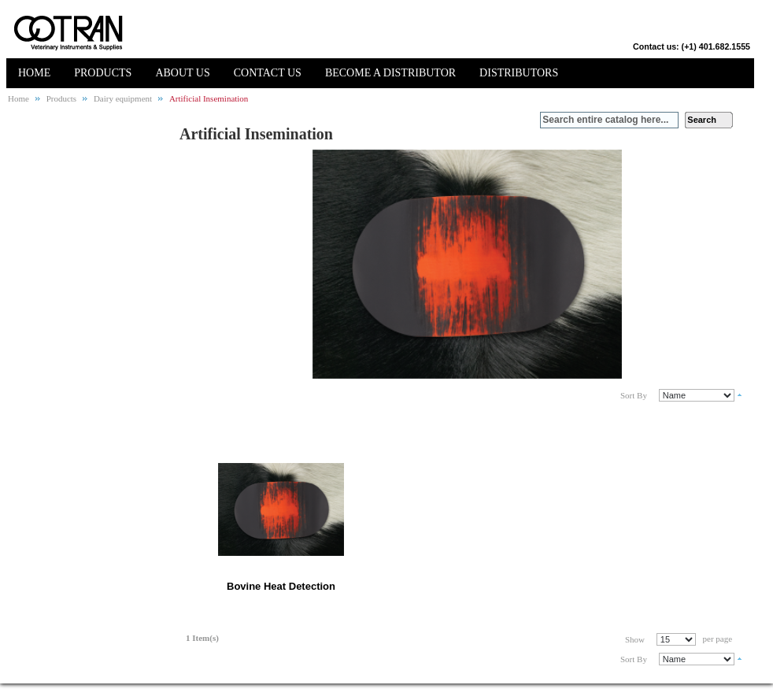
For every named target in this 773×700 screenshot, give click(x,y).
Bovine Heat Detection (281, 586)
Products (62, 98)
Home (18, 98)
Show (635, 639)
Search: (531, 120)
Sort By (634, 395)
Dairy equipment (123, 98)
